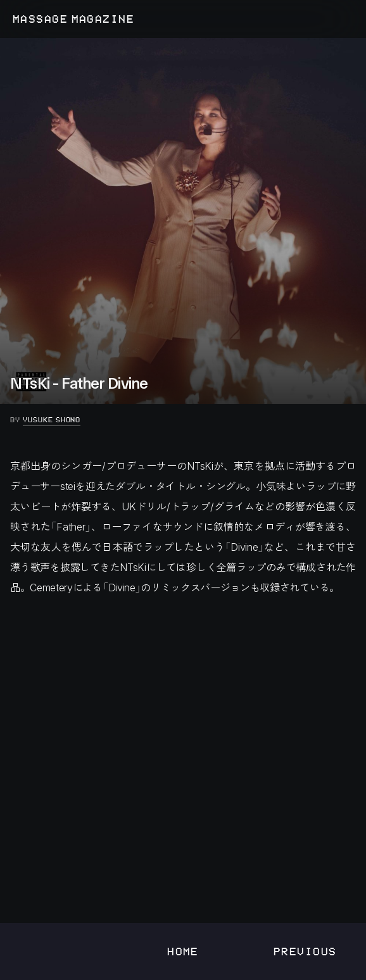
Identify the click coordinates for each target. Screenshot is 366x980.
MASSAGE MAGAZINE (73, 19)
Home (183, 951)
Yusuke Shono (52, 420)
